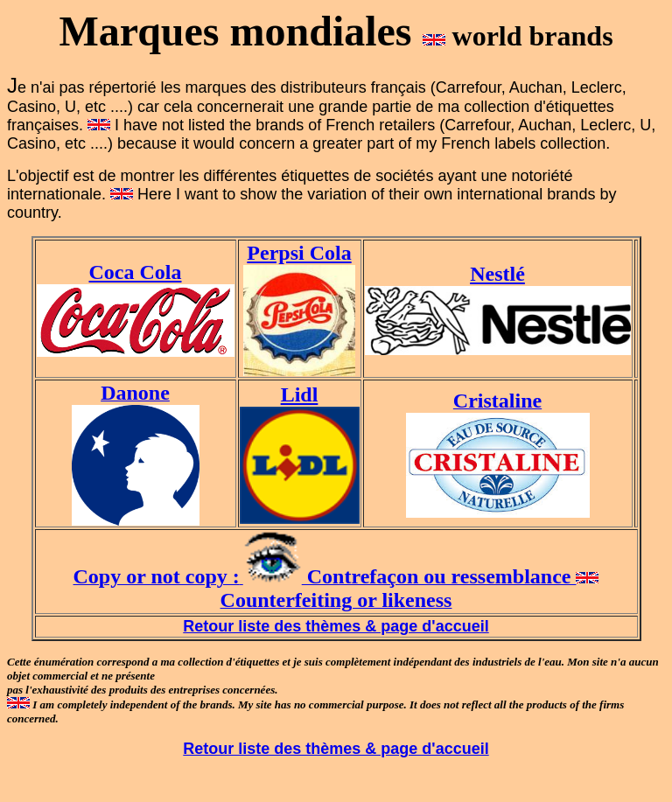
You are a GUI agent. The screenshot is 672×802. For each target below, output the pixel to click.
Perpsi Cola (299, 253)
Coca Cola (136, 272)
